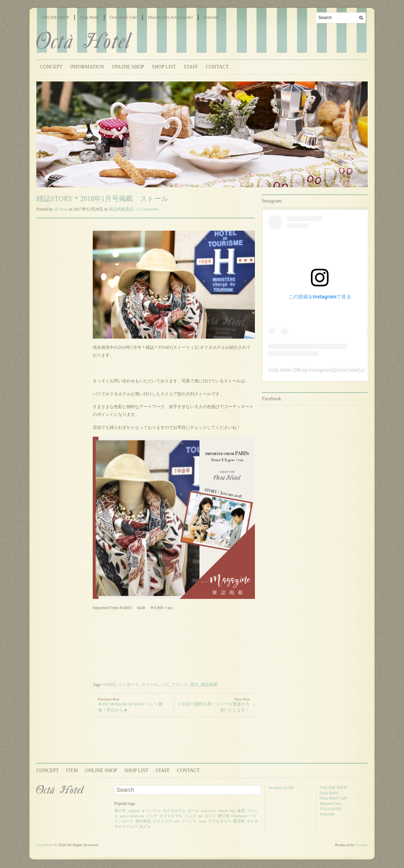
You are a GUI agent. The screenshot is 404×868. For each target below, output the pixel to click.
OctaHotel (239, 816)
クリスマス (162, 821)
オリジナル (151, 811)
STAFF (191, 67)
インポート (129, 685)
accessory (209, 811)
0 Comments (148, 209)
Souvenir (211, 17)
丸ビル (145, 826)
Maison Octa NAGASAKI (170, 17)
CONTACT (217, 67)
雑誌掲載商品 (121, 209)
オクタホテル (174, 811)
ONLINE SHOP (55, 17)
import (223, 811)
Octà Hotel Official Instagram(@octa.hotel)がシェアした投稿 (334, 370)
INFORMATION (87, 67)
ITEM (72, 770)
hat (200, 816)
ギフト (210, 816)
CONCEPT (51, 67)
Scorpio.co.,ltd (281, 788)
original (134, 811)
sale (177, 821)
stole (203, 821)
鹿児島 (239, 821)
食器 (241, 811)
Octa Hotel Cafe (123, 17)
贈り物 (224, 816)
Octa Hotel (89, 17)
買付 (194, 685)
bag (233, 811)
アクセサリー (220, 821)
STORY (109, 685)
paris (124, 816)
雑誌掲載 (209, 685)
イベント (189, 821)
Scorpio (362, 845)
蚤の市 (120, 811)
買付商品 (143, 821)
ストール (150, 685)
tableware (137, 816)
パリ (165, 685)
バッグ (152, 816)
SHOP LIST (164, 67)
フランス (179, 685)
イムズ (190, 816)
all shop (61, 209)
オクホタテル (171, 816)
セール (193, 811)
